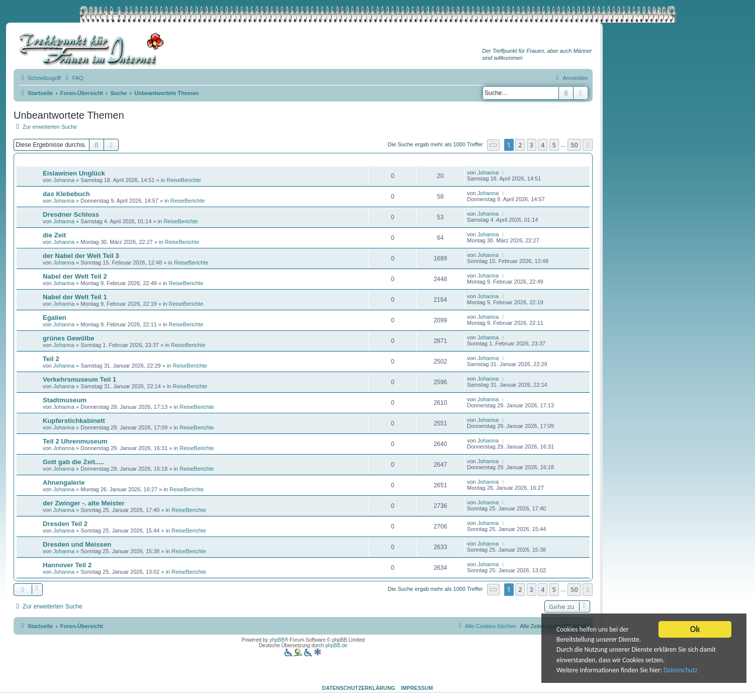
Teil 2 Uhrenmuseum (75, 441)
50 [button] (574, 145)
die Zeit (54, 235)
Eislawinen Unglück (74, 173)
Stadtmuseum (65, 400)
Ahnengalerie (64, 483)
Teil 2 (51, 359)
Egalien (55, 318)
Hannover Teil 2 (67, 565)
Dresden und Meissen (77, 544)
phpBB (277, 640)
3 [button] (532, 145)
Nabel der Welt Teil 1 (75, 297)
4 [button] (543, 145)
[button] (494, 145)
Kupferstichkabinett (74, 421)
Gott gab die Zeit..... (73, 462)
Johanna (64, 180)
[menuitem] (73, 78)
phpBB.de (336, 645)
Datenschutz (682, 671)
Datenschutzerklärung (359, 688)
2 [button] (520, 145)
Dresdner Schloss (71, 214)
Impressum (417, 688)
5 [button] (554, 145)
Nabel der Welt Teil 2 (75, 276)
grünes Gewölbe (69, 338)
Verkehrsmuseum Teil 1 (79, 379)
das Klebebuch (66, 194)
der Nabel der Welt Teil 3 (81, 256)
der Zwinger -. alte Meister (84, 503)
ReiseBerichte (184, 180)
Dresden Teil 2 (65, 524)
